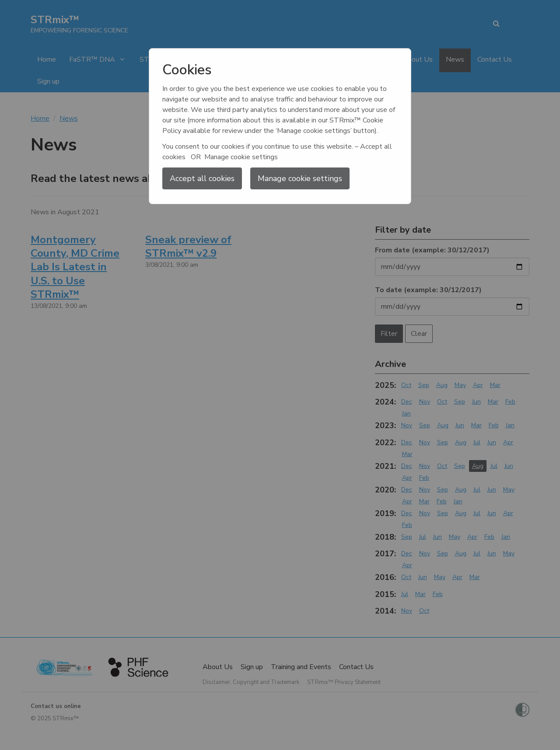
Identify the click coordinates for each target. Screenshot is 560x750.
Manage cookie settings (300, 178)
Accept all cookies (202, 178)
